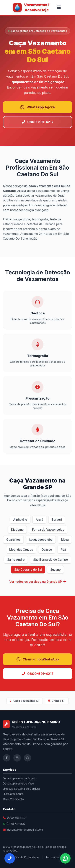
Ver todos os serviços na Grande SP (38, 582)
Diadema (17, 530)
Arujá (39, 520)
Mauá (65, 540)
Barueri (57, 520)
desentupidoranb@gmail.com (25, 830)
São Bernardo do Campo (51, 560)
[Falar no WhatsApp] (65, 858)
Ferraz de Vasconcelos (48, 530)
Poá (63, 550)
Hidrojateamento (13, 794)
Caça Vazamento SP (25, 701)
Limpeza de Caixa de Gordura (21, 789)
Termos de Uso (55, 857)
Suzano (56, 570)
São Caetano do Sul (28, 570)
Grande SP (57, 701)
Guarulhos (13, 540)
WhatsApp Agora (38, 107)
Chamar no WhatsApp (38, 659)
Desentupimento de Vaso (18, 783)
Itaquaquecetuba (41, 540)
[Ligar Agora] (10, 858)
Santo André (16, 560)
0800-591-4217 (38, 122)
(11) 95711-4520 (16, 824)
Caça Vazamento (13, 799)
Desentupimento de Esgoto (20, 778)
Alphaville (20, 520)
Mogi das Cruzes (21, 550)
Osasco (47, 550)
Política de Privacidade (25, 857)
